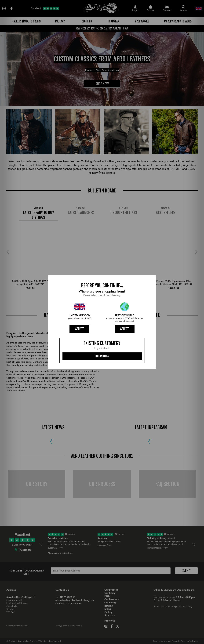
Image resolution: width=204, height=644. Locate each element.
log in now (102, 356)
